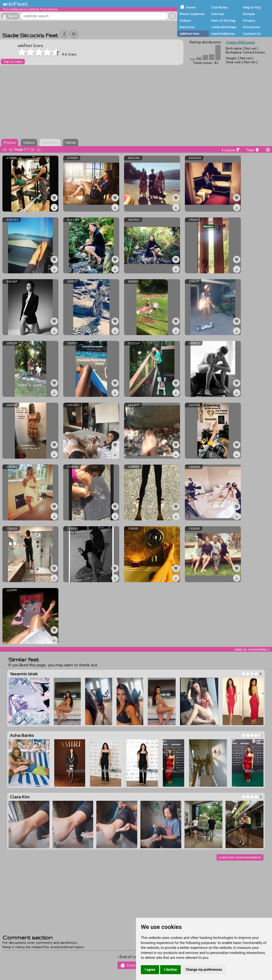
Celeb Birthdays (224, 27)
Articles (218, 14)
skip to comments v (252, 649)
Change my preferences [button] (204, 970)
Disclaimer (252, 27)
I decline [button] (170, 970)
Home (191, 7)
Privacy (249, 20)
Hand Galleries (223, 34)
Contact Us (252, 34)
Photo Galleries (192, 14)
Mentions (187, 27)
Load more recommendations (240, 857)
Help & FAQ (252, 7)
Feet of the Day (223, 20)
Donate (249, 14)
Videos (185, 20)
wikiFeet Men (190, 34)
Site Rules (219, 7)
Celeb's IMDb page (240, 42)
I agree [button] (150, 970)
